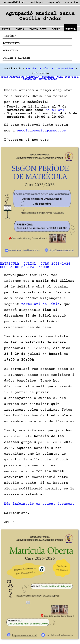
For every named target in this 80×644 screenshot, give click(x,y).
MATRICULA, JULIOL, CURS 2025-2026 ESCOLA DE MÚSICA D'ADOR (35, 265)
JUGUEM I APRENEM (16, 58)
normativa (66, 69)
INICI (6, 29)
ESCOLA (71, 29)
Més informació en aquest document (39, 504)
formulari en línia (40, 304)
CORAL (56, 29)
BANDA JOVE (38, 29)
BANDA (20, 29)
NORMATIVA (10, 50)
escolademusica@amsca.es (41, 130)
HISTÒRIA (9, 36)
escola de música (39, 69)
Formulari (55, 110)
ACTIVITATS (11, 43)
